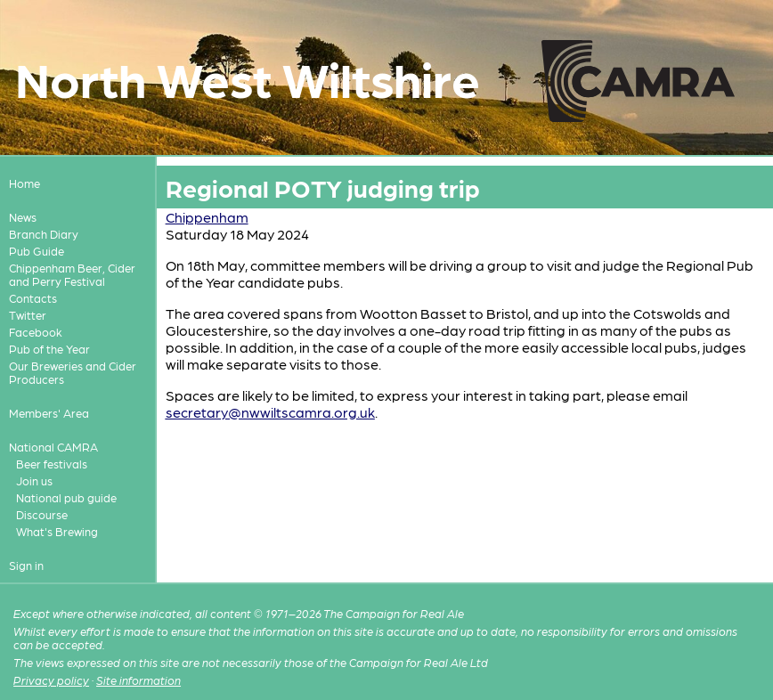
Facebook (36, 332)
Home (24, 183)
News (23, 217)
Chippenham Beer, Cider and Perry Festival (72, 274)
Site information (138, 680)
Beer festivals (52, 464)
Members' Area (49, 413)
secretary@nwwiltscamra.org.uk (270, 412)
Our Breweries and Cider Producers (73, 372)
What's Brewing (57, 531)
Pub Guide (37, 251)
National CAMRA (53, 447)
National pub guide (66, 497)
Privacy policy (51, 680)
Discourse (42, 514)
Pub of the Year (49, 349)
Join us (34, 480)
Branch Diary (44, 234)
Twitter (28, 315)
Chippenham (207, 217)
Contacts (33, 298)
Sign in (26, 565)
